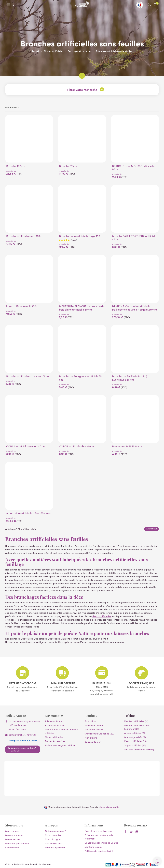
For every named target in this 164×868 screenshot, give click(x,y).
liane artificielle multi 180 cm (23, 306)
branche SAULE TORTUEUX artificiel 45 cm (134, 238)
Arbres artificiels (53, 721)
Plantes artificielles (55, 725)
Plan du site (91, 738)
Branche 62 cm (68, 166)
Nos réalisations (53, 843)
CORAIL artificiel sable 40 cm (76, 446)
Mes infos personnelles (17, 843)
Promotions (90, 721)
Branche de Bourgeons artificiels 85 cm (80, 378)
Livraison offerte (62, 683)
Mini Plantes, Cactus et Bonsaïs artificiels (61, 731)
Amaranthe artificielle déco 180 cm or (29, 513)
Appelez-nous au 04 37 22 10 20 (23, 749)
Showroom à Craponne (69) (99, 733)
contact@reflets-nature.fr (22, 735)
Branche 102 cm (16, 166)
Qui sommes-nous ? (55, 831)
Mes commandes (14, 835)
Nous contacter (93, 742)
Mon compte (12, 831)
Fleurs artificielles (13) (135, 741)
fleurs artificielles (102, 616)
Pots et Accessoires (55, 741)
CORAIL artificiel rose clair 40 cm (26, 446)
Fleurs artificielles (54, 737)
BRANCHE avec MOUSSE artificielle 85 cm (133, 167)
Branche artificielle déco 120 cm (25, 236)
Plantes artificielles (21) (136, 721)
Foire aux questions (55, 847)
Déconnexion (12, 847)
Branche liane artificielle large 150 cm (82, 236)
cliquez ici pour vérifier (109, 807)
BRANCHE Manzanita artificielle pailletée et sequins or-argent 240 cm (135, 308)
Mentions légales (93, 847)
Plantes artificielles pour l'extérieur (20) (137, 727)
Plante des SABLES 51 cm (127, 446)
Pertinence (12, 107)
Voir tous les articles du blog (139, 749)
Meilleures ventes (94, 729)
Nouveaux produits (95, 725)
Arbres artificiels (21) (135, 733)
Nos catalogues (53, 839)
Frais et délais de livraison (98, 831)
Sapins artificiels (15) (135, 745)
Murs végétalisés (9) (135, 737)
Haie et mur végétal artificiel (60, 745)
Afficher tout (151, 529)
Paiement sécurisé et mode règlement (99, 837)
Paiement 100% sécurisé (102, 685)
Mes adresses (13, 839)
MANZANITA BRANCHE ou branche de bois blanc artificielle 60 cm (82, 308)
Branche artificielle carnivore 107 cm (28, 376)
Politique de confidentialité (99, 851)
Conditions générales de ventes (101, 843)
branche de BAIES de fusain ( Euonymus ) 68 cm (130, 378)
